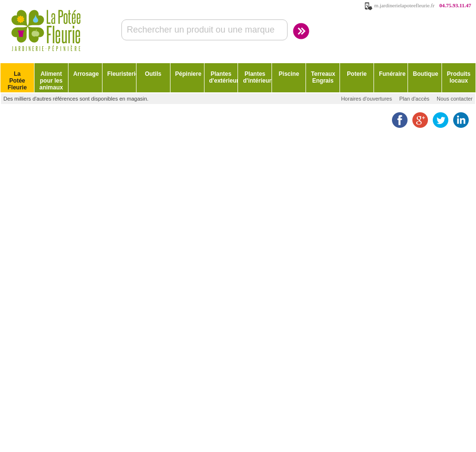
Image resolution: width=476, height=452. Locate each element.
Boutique (425, 74)
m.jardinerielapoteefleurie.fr (405, 5)
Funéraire (392, 74)
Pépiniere (188, 74)
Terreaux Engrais (323, 77)
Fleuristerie (122, 74)
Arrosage (86, 74)
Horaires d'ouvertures (366, 99)
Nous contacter (455, 99)
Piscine (289, 74)
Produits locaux (459, 77)
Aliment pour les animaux (51, 81)
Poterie (357, 74)
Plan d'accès (414, 99)
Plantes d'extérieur (224, 77)
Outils (153, 74)
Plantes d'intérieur (257, 77)
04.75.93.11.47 (455, 5)
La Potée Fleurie (17, 81)
